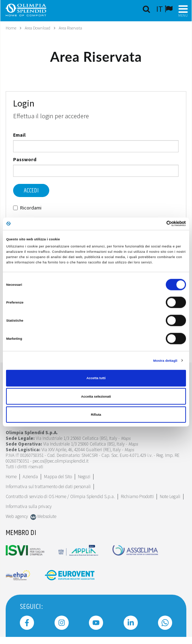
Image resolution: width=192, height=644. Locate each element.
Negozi (84, 477)
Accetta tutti (96, 378)
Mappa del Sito (58, 477)
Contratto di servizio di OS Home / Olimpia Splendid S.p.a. (60, 496)
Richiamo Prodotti (137, 496)
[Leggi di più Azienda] (30, 477)
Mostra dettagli (165, 360)
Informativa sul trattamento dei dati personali (48, 487)
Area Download (38, 28)
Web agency (17, 516)
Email (19, 135)
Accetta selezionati (96, 396)
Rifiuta (96, 415)
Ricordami (27, 208)
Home (11, 28)
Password (25, 159)
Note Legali (170, 496)
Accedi (31, 191)
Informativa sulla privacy (29, 506)
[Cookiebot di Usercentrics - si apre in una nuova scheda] (155, 224)
